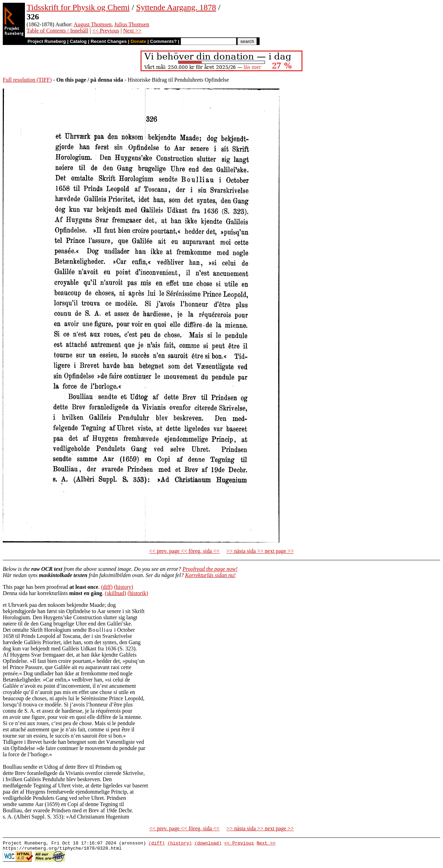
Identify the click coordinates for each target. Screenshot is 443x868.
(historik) (138, 593)
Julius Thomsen (132, 24)
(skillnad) (115, 593)
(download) (208, 844)
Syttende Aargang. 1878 (176, 7)
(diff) (107, 587)
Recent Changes (109, 41)
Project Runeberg (47, 41)
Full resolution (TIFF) (27, 80)
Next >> (132, 31)
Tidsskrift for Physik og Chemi (78, 7)
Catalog (78, 41)
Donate (138, 41)
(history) (123, 587)
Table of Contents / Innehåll (57, 31)
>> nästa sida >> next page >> (260, 551)
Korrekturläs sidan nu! (210, 575)
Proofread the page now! (210, 569)
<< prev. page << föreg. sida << (184, 551)
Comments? (164, 41)
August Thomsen (93, 24)
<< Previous (106, 31)
